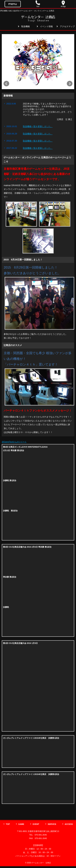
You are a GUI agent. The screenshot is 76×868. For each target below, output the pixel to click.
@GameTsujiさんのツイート (14, 442)
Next (70, 84)
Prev (6, 84)
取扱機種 (26, 26)
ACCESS (69, 824)
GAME (21, 824)
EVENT (36, 824)
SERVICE (52, 824)
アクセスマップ (67, 26)
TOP (8, 824)
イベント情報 (46, 26)
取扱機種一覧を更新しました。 (38, 126)
